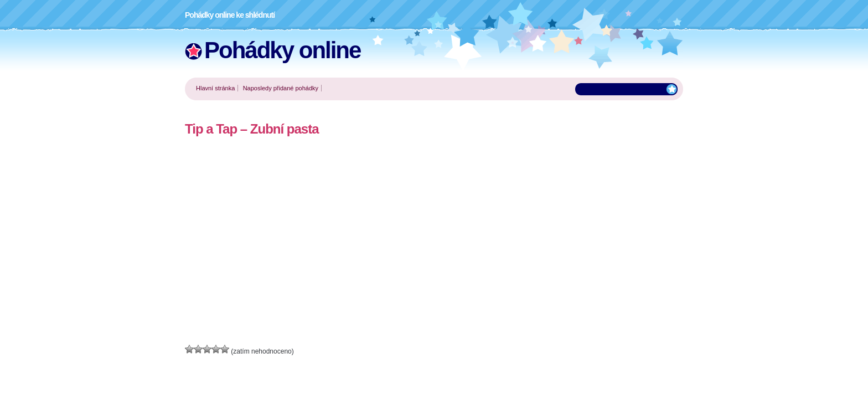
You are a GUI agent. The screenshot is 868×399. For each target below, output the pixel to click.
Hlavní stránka (215, 88)
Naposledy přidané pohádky (281, 88)
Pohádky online (282, 50)
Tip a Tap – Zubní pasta (252, 129)
